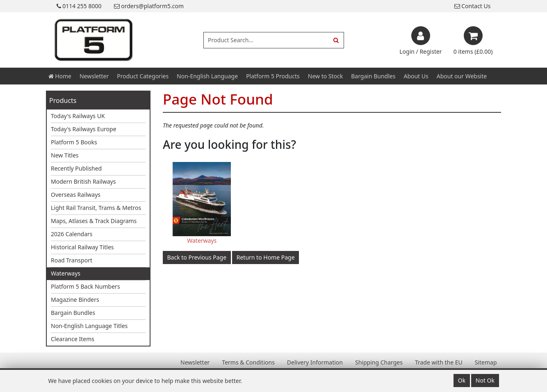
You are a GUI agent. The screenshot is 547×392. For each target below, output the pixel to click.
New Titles (65, 155)
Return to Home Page (266, 257)
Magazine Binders (75, 300)
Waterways (66, 273)
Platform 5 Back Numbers (85, 286)
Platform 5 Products (273, 76)
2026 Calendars (72, 234)
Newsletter (94, 76)
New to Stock (325, 76)
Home (60, 76)
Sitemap (486, 362)
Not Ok (485, 380)
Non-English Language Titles (89, 326)
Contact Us (473, 6)
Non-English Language (207, 76)
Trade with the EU (439, 362)
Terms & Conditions (248, 362)
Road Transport (72, 260)
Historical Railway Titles (82, 247)
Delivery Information (315, 362)
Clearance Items (73, 339)
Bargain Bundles (373, 76)
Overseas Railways (76, 195)
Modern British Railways (83, 181)
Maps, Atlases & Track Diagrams (94, 221)
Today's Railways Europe (84, 129)
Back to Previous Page (197, 257)
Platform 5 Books (74, 142)
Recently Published (76, 168)
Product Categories (143, 76)
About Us (416, 76)
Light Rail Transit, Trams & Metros (96, 208)
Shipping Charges (379, 362)
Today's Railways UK (78, 116)
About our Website (462, 76)
